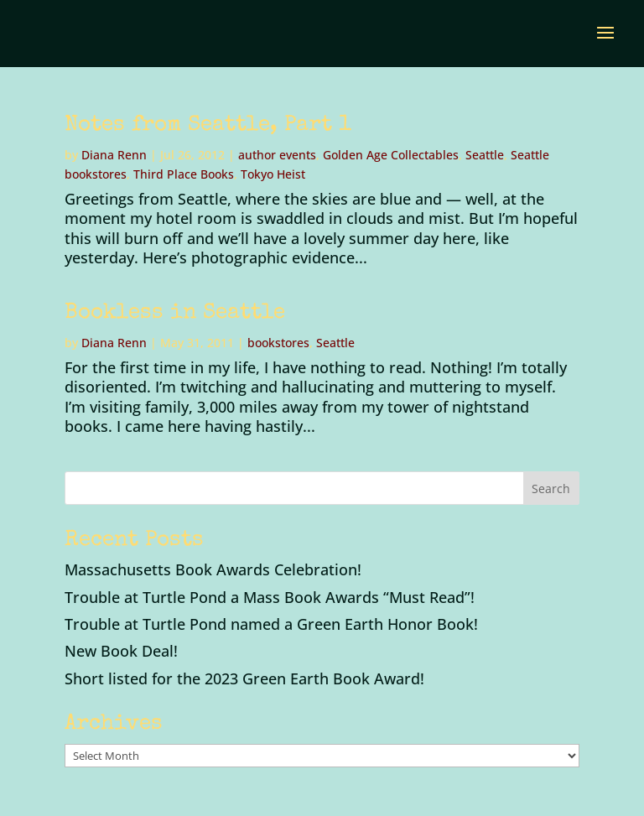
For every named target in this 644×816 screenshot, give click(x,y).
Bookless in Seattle (175, 314)
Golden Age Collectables (391, 155)
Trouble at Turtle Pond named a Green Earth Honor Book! (271, 624)
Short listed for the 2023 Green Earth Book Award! (244, 678)
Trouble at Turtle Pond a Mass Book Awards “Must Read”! (270, 597)
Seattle (485, 155)
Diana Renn (114, 155)
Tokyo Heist (273, 174)
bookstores (278, 343)
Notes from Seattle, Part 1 (208, 126)
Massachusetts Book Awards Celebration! (213, 569)
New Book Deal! (121, 651)
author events (277, 155)
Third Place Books (184, 174)
